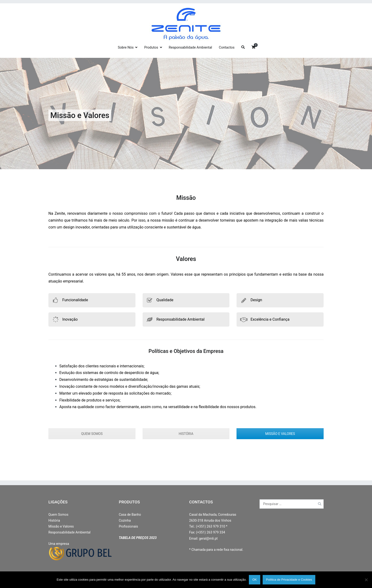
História (54, 520)
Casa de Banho (130, 515)
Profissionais (128, 526)
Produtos (151, 48)
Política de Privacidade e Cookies (289, 580)
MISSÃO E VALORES (280, 434)
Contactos (227, 48)
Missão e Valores (61, 526)
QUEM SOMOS (92, 434)
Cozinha (125, 520)
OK (255, 580)
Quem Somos (58, 515)
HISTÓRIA (186, 434)
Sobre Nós (126, 48)
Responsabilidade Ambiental (190, 48)
